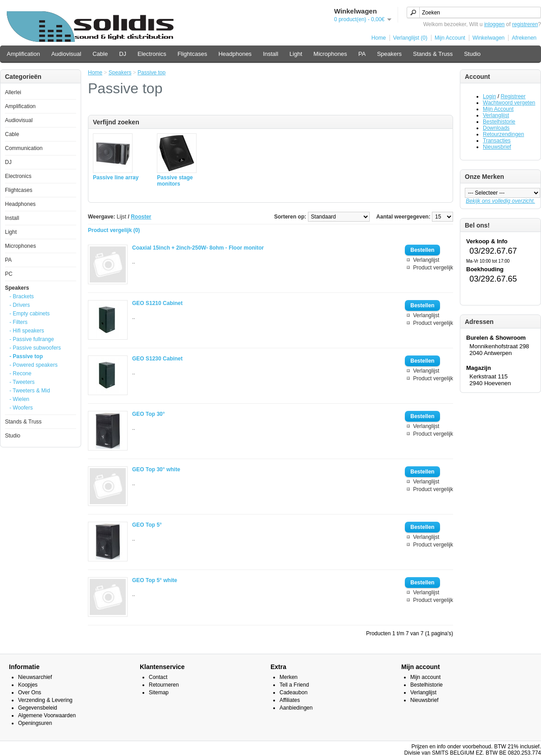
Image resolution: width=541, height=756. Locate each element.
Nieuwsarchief (35, 677)
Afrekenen (524, 38)
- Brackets (22, 296)
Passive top (151, 73)
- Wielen (19, 399)
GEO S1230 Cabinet (157, 359)
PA (362, 54)
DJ (123, 54)
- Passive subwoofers (35, 348)
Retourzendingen (503, 134)
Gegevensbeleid (38, 708)
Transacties (497, 141)
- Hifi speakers (27, 331)
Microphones (330, 54)
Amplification (23, 54)
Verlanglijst (496, 115)
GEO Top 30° (149, 414)
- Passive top (26, 356)
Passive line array (116, 178)
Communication (24, 148)
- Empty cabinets (30, 314)
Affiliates (290, 700)
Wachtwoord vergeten (509, 103)
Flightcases (193, 54)
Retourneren (164, 685)
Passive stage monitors (175, 181)
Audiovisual (66, 54)
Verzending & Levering (45, 700)
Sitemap (159, 692)
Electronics (152, 54)
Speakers (389, 54)
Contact (158, 677)
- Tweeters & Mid (30, 391)
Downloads (496, 128)
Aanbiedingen (296, 708)
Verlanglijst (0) (410, 38)
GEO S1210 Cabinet (157, 303)
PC (9, 274)
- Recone (21, 373)
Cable (100, 54)
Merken (289, 677)
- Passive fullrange (32, 339)
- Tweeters (22, 382)
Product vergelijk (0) (114, 230)
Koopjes (28, 685)
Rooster (141, 217)
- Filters (18, 322)
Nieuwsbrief (497, 147)
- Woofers (21, 408)
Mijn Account (450, 38)
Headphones (235, 54)
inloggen (494, 24)
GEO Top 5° (147, 525)
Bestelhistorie (499, 122)
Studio (472, 54)
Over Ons (30, 692)
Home (379, 38)
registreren (525, 24)
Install (270, 54)
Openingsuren (35, 723)
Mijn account (425, 677)
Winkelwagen (488, 38)
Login (489, 96)
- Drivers (20, 305)
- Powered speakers (34, 365)
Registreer (513, 96)
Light (296, 54)
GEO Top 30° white (156, 469)
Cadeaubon (293, 692)
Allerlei (13, 92)
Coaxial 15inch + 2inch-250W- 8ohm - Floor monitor (198, 248)
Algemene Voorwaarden (47, 715)
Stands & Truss (433, 54)
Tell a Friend (294, 685)
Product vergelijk (433, 268)
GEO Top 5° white (155, 580)
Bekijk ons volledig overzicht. (500, 201)
